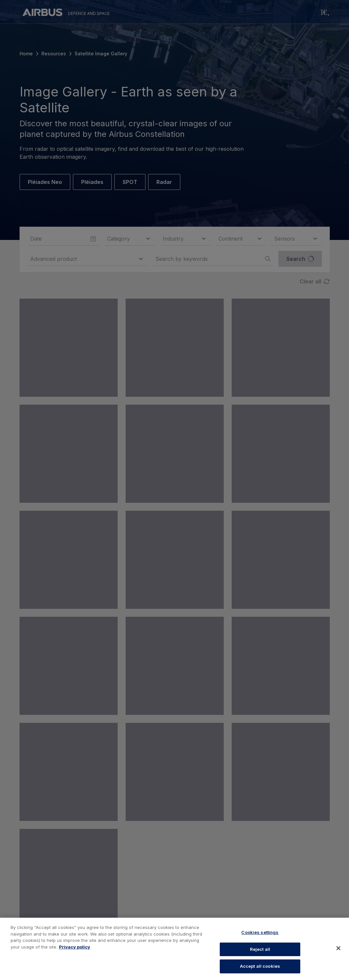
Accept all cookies (260, 966)
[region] (174, 949)
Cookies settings (260, 932)
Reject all (260, 949)
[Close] (338, 948)
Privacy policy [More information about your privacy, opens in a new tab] (75, 947)
